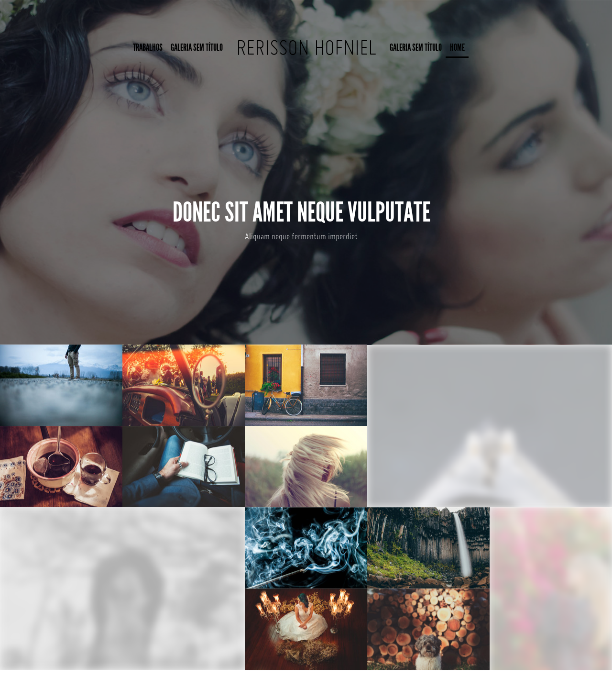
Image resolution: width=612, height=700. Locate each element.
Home (457, 48)
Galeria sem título (197, 48)
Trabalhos (148, 48)
